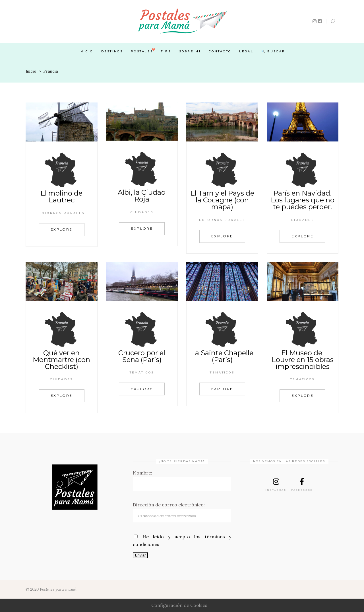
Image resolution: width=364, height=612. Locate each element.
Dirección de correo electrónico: (169, 505)
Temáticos (142, 372)
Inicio (31, 71)
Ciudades (142, 212)
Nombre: (142, 473)
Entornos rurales (61, 213)
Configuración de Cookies (179, 605)
